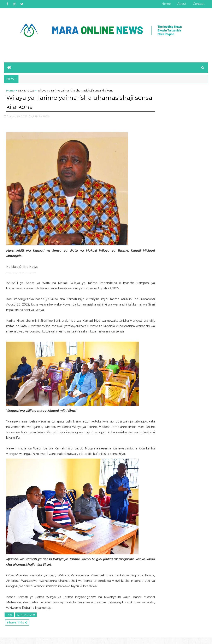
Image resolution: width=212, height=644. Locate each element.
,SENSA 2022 (40, 117)
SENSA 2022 (26, 91)
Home (166, 4)
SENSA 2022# (26, 621)
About (182, 4)
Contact (199, 4)
